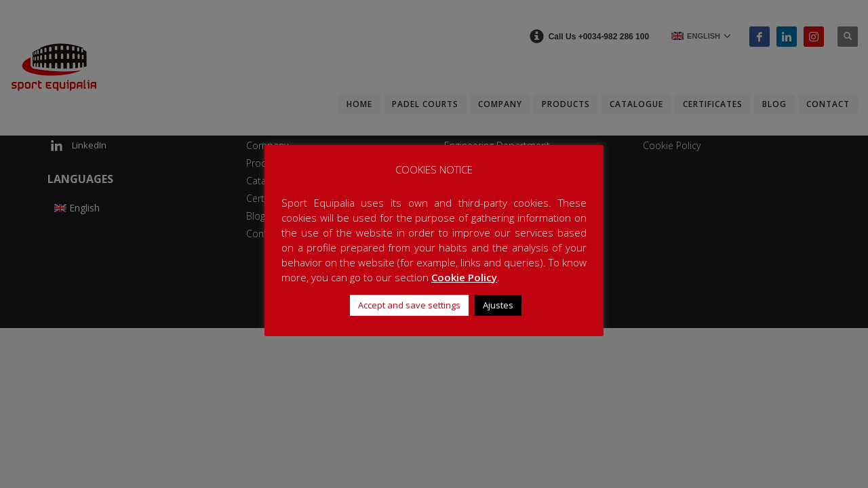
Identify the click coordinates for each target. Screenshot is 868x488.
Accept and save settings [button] (409, 305)
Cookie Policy (464, 277)
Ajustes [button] (498, 305)
